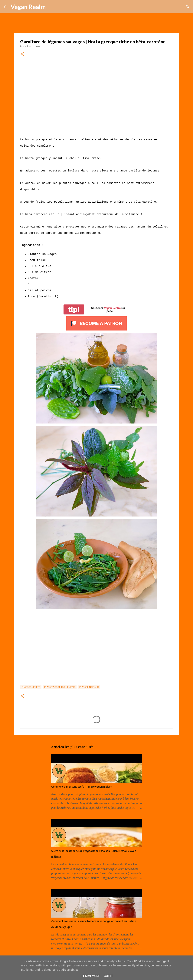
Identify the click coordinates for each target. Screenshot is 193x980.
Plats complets (31, 687)
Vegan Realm (28, 7)
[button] (22, 54)
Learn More (91, 976)
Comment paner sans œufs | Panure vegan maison (82, 787)
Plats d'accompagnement (60, 687)
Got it (108, 976)
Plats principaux (89, 687)
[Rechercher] (51, 7)
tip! (74, 309)
